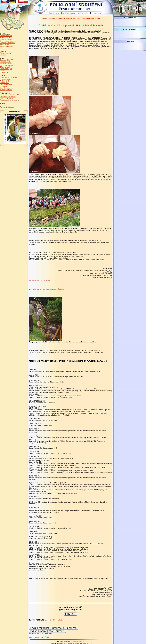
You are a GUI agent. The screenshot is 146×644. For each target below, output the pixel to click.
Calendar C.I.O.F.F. (7, 60)
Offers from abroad (7, 65)
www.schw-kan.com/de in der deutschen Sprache (46, 289)
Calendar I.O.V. (5, 62)
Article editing (34, 637)
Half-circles (4, 72)
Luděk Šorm (44, 637)
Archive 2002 (5, 81)
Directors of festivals (7, 98)
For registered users (7, 107)
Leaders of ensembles (8, 97)
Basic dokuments (6, 84)
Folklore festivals (6, 37)
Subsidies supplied (7, 88)
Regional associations (8, 43)
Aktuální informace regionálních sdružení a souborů (61, 19)
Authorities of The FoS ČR (9, 77)
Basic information (6, 36)
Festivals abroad (6, 39)
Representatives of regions (9, 100)
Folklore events (5, 53)
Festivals (3, 55)
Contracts (3, 86)
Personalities (4, 44)
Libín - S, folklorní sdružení (54, 620)
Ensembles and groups (8, 41)
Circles (2, 70)
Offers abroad (5, 67)
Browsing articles (6, 90)
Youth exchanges (6, 69)
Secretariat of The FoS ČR (9, 95)
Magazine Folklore (6, 46)
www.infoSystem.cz (78, 642)
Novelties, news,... (6, 79)
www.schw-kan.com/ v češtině (40, 280)
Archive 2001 (5, 83)
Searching (3, 48)
